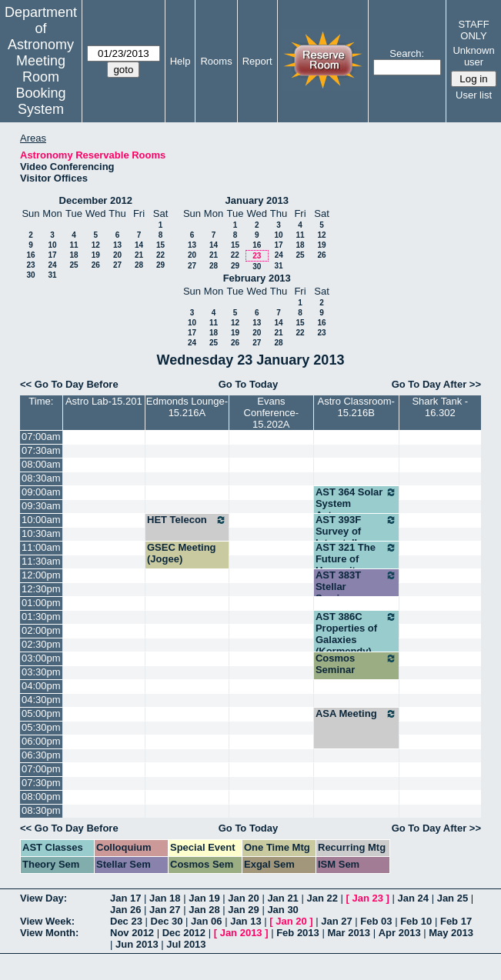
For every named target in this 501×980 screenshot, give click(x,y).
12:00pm (41, 575)
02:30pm (41, 644)
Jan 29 (243, 910)
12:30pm (41, 589)
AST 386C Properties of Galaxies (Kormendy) (356, 634)
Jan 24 (413, 898)
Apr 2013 (400, 933)
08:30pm (41, 810)
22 (160, 255)
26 (96, 265)
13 (117, 245)
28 (139, 265)
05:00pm (41, 713)
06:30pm (41, 755)
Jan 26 (125, 910)
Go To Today (249, 384)
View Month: (49, 933)
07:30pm (41, 783)
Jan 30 (282, 910)
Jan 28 (204, 910)
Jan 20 (243, 898)
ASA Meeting (356, 714)
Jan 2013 (241, 933)
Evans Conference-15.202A (272, 413)
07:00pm (41, 769)
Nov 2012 (132, 933)
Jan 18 (165, 898)
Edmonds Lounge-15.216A (187, 407)
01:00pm (41, 603)
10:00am (41, 520)
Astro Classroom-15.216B (356, 407)
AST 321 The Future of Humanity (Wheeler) (356, 565)
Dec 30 (167, 921)
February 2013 (257, 278)
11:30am (41, 561)
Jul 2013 (186, 944)
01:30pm (41, 617)
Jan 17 (125, 898)
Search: (407, 53)
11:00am (41, 547)
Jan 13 (245, 921)
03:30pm (41, 672)
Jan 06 (206, 921)
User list (474, 95)
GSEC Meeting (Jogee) (182, 553)
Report (257, 61)
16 (30, 255)
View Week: (47, 921)
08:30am (41, 478)
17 (52, 255)
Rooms (216, 61)
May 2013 (451, 933)
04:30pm (41, 700)
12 (96, 245)
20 (117, 255)
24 (52, 265)
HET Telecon (187, 520)
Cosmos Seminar (356, 664)
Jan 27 (165, 910)
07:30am (41, 450)
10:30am (41, 533)
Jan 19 (204, 898)
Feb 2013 (298, 933)
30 (30, 275)
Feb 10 (416, 921)
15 (160, 245)
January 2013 (257, 200)
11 (73, 245)
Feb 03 (376, 921)
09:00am (41, 492)
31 (52, 275)
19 (96, 255)
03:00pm (41, 658)
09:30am (41, 506)
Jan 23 (368, 898)
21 (139, 255)
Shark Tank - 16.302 (440, 407)
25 (73, 265)
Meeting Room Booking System (40, 85)
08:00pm (41, 797)
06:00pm (41, 741)
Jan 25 (453, 898)
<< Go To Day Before (69, 384)
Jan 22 (322, 898)
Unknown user (473, 56)
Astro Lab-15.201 (104, 401)
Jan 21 (282, 898)
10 (52, 245)
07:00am (41, 437)
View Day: (43, 898)
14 (139, 245)
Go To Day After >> (436, 384)
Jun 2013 (137, 944)
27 (117, 265)
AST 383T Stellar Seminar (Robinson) (356, 592)
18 (73, 255)
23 (30, 265)
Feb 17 (456, 921)
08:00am (41, 464)
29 (160, 265)
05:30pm (41, 727)
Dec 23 (126, 921)
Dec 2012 (184, 933)
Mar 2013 (349, 933)
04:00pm (41, 686)
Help (180, 61)
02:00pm (41, 630)
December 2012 (96, 200)
